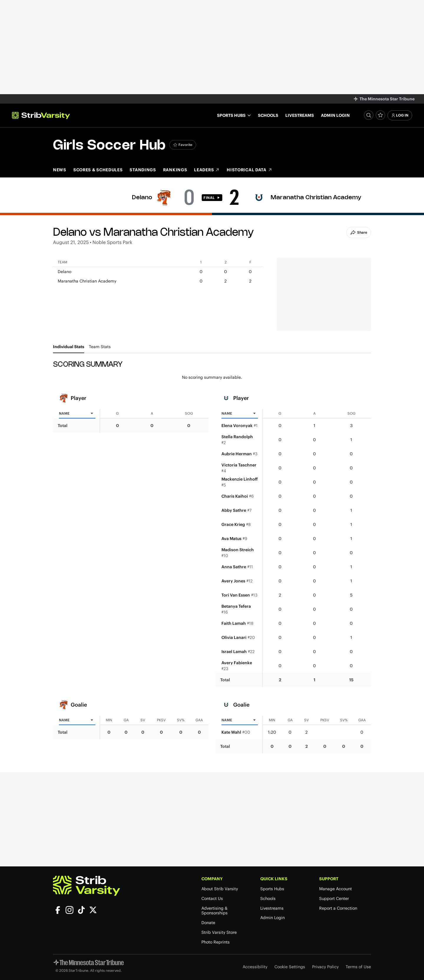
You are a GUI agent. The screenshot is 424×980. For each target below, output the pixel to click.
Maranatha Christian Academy (316, 198)
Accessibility (255, 967)
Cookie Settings (290, 967)
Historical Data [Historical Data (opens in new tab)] (250, 170)
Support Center (334, 899)
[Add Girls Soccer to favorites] (183, 145)
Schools (268, 115)
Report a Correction (338, 908)
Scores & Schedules (98, 170)
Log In (400, 115)
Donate (208, 923)
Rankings (175, 170)
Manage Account (336, 889)
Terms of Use (358, 967)
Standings (143, 170)
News (60, 170)
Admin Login (335, 115)
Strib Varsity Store (219, 932)
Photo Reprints (216, 942)
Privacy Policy (325, 967)
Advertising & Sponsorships (215, 911)
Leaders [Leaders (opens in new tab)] (207, 170)
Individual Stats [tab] (69, 347)
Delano (142, 198)
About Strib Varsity (220, 889)
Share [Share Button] (359, 232)
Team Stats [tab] (100, 347)
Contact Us (212, 899)
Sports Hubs (272, 889)
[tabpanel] (212, 557)
